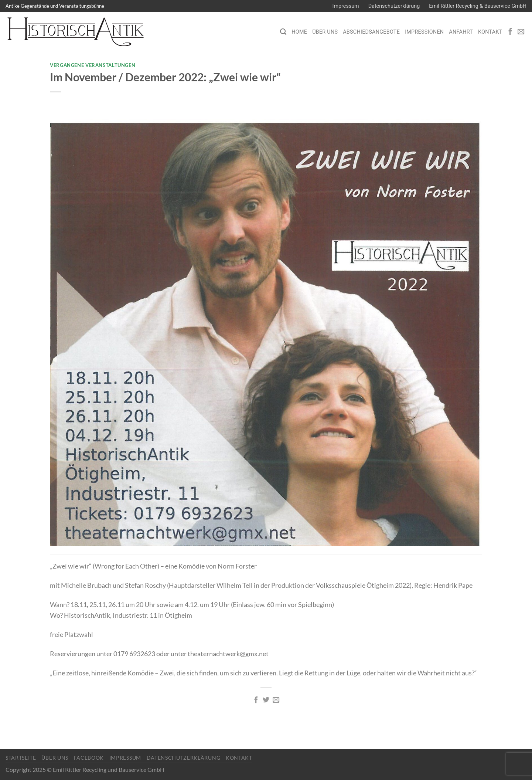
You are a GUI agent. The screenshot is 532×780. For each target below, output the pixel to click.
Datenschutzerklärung (394, 6)
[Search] (283, 32)
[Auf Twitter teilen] (266, 700)
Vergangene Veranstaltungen (93, 65)
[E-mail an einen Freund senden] (276, 700)
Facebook (89, 758)
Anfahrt (461, 32)
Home (299, 32)
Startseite (21, 758)
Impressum (346, 6)
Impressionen (424, 32)
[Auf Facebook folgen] (510, 32)
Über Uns (325, 32)
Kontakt (490, 32)
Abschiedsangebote (371, 32)
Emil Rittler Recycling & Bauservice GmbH (478, 6)
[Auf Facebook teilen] (256, 700)
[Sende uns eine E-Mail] (521, 32)
